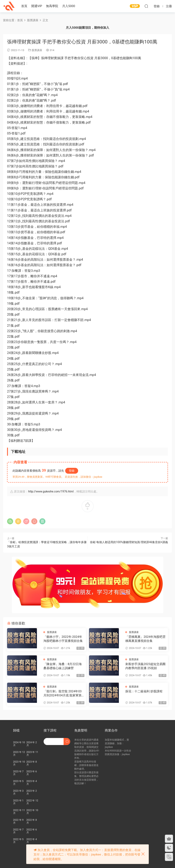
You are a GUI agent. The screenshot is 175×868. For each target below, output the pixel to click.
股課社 (9, 6)
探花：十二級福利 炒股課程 (144, 691)
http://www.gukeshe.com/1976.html (51, 491)
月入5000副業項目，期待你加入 (87, 28)
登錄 (72, 471)
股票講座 (37, 50)
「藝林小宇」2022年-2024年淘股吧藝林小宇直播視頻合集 (63, 639)
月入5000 (69, 6)
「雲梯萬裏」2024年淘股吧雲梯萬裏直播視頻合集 (145, 639)
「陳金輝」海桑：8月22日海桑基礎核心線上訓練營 (63, 666)
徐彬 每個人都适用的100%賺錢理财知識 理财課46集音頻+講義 (129, 542)
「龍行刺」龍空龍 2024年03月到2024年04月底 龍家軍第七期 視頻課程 (62, 693)
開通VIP (37, 6)
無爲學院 (52, 6)
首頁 (24, 6)
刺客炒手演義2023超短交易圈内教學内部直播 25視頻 (145, 666)
